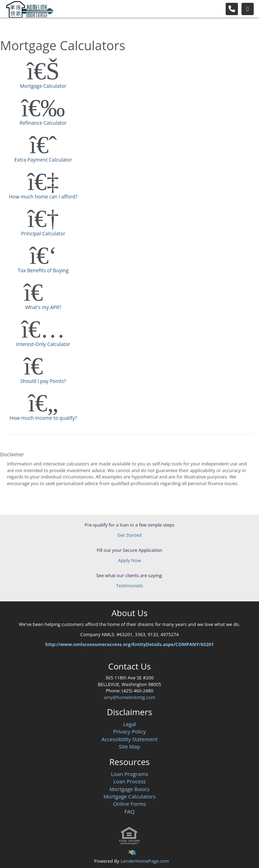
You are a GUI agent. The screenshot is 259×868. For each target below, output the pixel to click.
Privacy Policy (129, 731)
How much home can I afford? (43, 184)
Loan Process (129, 781)
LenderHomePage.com (145, 861)
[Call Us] (232, 9)
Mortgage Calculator (43, 74)
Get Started (130, 535)
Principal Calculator (43, 221)
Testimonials (129, 586)
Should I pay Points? (43, 369)
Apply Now (130, 560)
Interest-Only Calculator (43, 332)
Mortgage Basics (129, 789)
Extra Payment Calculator (43, 147)
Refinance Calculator (43, 110)
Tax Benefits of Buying (43, 258)
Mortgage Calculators (130, 796)
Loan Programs (129, 774)
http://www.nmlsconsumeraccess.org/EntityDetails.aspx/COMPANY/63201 (129, 644)
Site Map (130, 746)
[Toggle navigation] (248, 9)
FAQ (130, 811)
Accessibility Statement (129, 739)
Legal (130, 724)
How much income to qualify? (43, 406)
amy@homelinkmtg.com (129, 697)
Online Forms (129, 804)
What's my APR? (43, 295)
